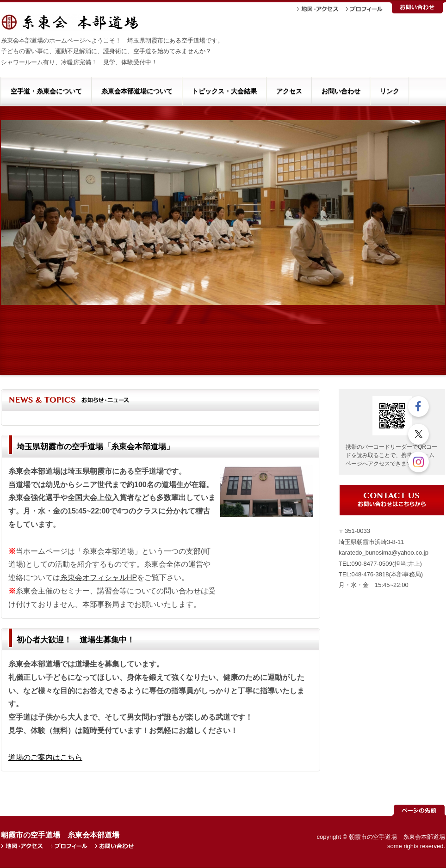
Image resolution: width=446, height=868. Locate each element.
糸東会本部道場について (137, 91)
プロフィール (364, 9)
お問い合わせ (417, 8)
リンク (390, 91)
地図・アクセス (318, 9)
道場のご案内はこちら (45, 757)
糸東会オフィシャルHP (99, 578)
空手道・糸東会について (46, 91)
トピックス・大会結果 (224, 91)
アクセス (289, 91)
